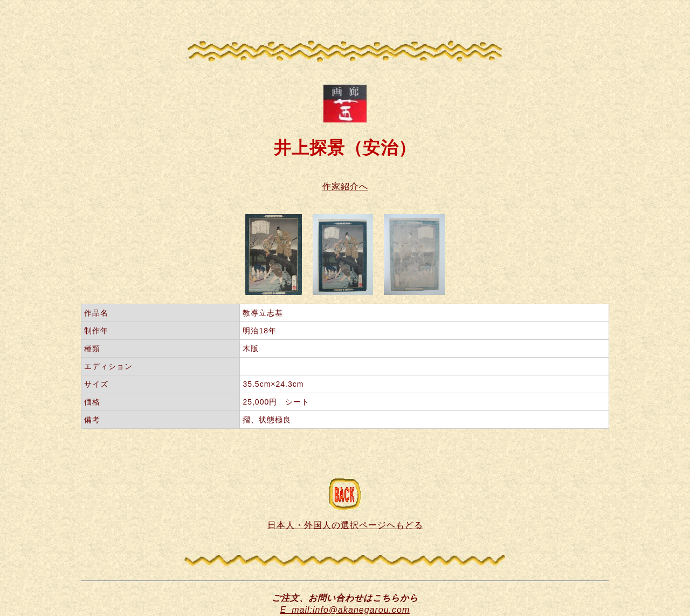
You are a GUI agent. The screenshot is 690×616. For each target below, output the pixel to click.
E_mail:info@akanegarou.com (345, 610)
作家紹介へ (345, 186)
